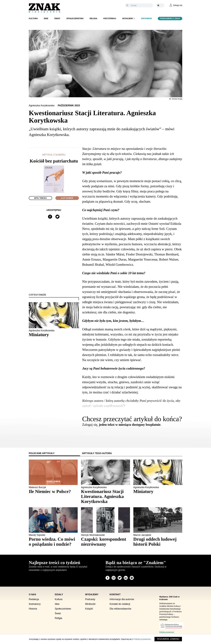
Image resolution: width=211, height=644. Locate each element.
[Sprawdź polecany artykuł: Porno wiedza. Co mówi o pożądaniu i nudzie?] (53, 542)
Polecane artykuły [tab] (42, 453)
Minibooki (90, 604)
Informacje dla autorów (122, 599)
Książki (89, 609)
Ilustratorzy (35, 604)
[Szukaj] (141, 5)
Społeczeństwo (75, 18)
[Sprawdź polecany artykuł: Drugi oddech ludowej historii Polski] (158, 542)
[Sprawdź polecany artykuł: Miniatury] (158, 491)
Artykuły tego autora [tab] (97, 453)
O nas (32, 594)
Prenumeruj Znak (170, 18)
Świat (57, 18)
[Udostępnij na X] (57, 217)
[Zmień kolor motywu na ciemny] (160, 5)
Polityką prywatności (142, 639)
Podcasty (90, 599)
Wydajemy (128, 18)
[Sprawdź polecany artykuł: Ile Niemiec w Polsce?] (53, 491)
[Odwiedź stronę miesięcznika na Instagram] (114, 578)
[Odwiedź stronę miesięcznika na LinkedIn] (126, 578)
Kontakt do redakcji (120, 604)
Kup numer (67, 198)
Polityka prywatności (167, 632)
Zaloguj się (89, 434)
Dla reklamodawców (120, 609)
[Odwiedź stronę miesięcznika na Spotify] (132, 578)
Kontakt (115, 594)
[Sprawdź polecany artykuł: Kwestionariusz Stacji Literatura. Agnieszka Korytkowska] (105, 496)
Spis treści (40, 198)
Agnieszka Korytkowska (42, 105)
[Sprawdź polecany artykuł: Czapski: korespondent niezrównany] (105, 542)
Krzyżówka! (110, 18)
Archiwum (146, 18)
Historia (33, 609)
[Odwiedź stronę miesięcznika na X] (120, 578)
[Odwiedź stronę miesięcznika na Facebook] (108, 578)
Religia (93, 18)
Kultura (33, 18)
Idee (46, 18)
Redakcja (34, 599)
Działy (59, 594)
